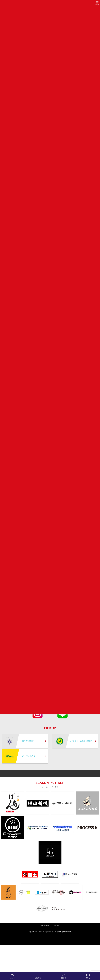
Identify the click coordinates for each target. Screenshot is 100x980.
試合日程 (38, 976)
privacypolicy (45, 926)
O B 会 (88, 976)
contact (57, 926)
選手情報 (63, 976)
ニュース (13, 976)
